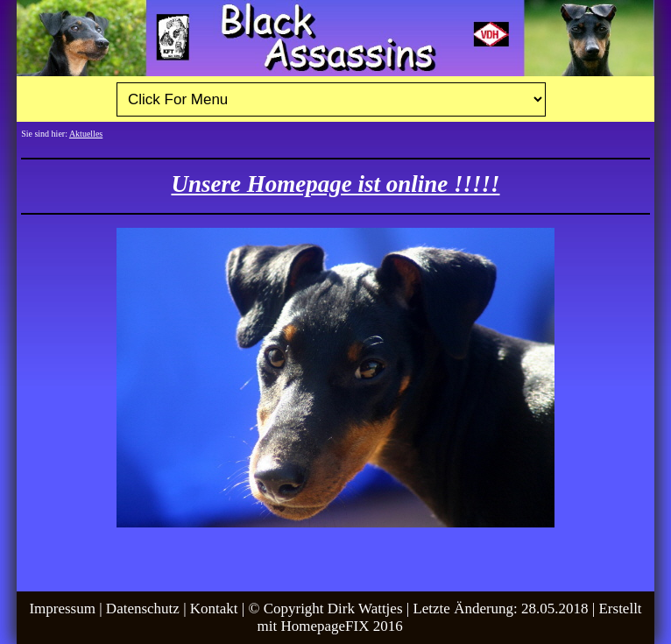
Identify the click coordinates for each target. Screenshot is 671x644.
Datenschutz (143, 609)
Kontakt (214, 609)
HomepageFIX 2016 (341, 626)
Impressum (62, 609)
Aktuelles (86, 134)
